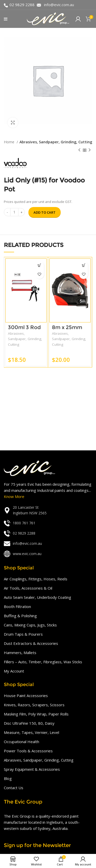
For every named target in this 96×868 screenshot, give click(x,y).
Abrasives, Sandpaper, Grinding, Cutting (56, 142)
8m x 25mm (67, 327)
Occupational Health (22, 742)
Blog (8, 778)
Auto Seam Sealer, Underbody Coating (38, 597)
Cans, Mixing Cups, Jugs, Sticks (30, 625)
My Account (14, 671)
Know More (14, 496)
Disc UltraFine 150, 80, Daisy (29, 723)
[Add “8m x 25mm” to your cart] (84, 265)
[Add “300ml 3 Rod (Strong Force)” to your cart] (40, 265)
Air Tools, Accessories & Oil (28, 588)
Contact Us (14, 788)
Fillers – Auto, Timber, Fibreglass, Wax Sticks (43, 662)
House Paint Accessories (26, 696)
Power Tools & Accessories (28, 751)
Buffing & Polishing (20, 616)
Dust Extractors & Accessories (31, 643)
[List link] (48, 510)
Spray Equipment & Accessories (32, 769)
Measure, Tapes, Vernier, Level (31, 732)
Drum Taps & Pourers (23, 634)
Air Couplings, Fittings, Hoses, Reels (36, 579)
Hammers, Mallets (20, 653)
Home (10, 142)
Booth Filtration (17, 606)
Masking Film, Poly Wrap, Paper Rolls (36, 714)
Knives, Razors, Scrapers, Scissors (34, 705)
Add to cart (45, 212)
